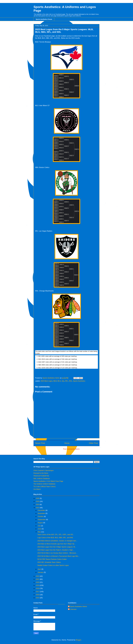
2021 (38, 579)
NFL (67, 381)
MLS (59, 381)
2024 (38, 505)
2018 (38, 588)
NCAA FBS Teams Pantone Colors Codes (52, 559)
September (42, 520)
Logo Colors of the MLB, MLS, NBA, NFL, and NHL (55, 538)
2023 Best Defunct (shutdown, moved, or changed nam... (57, 541)
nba (63, 381)
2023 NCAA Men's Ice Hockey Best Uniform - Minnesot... (57, 553)
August (40, 523)
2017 (38, 592)
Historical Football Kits (41, 476)
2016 (38, 595)
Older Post (93, 443)
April (40, 569)
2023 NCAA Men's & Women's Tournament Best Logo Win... (58, 556)
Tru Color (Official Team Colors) (44, 487)
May (40, 532)
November (42, 513)
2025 (38, 501)
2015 (38, 598)
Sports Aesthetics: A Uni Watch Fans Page (48, 481)
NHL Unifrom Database (42, 479)
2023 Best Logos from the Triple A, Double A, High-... (56, 550)
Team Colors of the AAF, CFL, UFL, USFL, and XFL (55, 535)
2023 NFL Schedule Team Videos (49, 562)
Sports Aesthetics (79, 381)
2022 (38, 576)
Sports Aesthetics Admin (78, 607)
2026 (38, 498)
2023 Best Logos (47, 381)
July (39, 526)
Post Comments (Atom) (71, 449)
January (41, 572)
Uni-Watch (37, 489)
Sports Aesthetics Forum (44, 19)
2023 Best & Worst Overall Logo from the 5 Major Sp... (56, 544)
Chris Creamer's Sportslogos (44, 470)
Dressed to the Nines (41, 473)
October (41, 516)
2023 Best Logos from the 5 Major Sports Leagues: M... (57, 547)
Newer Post (40, 443)
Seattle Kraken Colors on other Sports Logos (53, 565)
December (42, 510)
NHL (71, 381)
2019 (38, 585)
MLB (55, 381)
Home (67, 443)
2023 (38, 508)
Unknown (73, 609)
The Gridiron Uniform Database (44, 484)
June (40, 529)
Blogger (78, 640)
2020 (38, 582)
